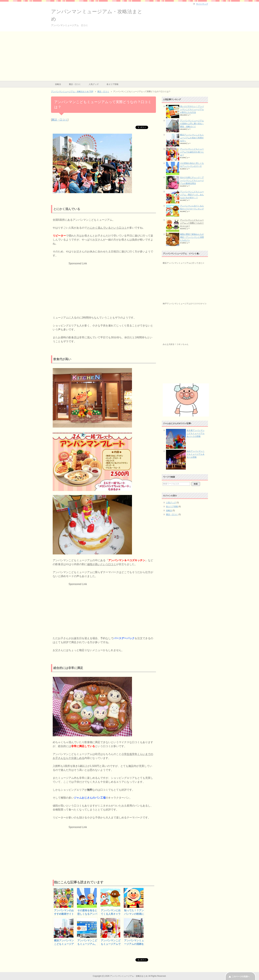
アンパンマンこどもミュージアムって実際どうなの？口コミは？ (192, 223)
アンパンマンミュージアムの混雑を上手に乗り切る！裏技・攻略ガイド (192, 124)
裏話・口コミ (75, 84)
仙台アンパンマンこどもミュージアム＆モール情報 (196, 454)
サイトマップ (202, 4)
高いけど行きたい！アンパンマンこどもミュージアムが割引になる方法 (192, 109)
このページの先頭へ (241, 977)
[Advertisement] (129, 56)
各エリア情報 (112, 84)
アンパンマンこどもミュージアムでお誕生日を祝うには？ (192, 152)
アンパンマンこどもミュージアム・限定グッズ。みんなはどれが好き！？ (192, 195)
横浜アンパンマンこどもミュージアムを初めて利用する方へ (192, 138)
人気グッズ (94, 84)
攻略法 (58, 84)
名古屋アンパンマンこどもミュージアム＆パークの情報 (196, 433)
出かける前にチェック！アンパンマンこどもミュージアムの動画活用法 (192, 180)
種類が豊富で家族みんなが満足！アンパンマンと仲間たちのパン (192, 237)
